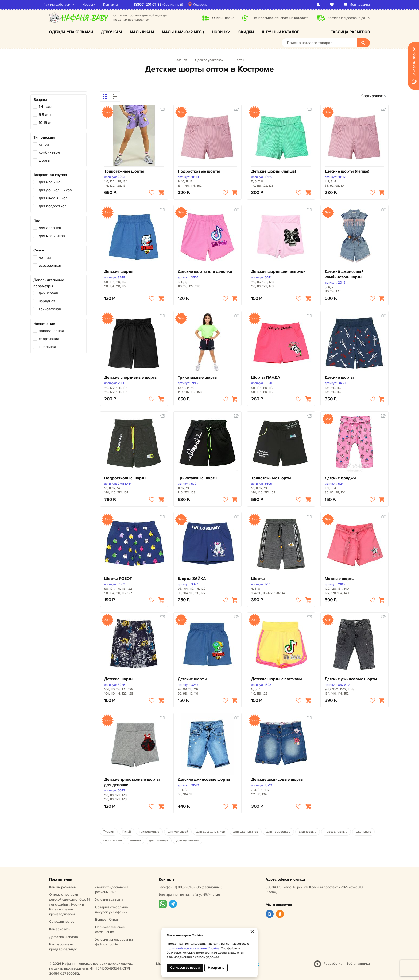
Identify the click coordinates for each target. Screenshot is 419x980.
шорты (44, 160)
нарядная (47, 301)
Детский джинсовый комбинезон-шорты (344, 274)
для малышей (51, 182)
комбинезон (49, 152)
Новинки (221, 32)
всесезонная (50, 265)
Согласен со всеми (185, 968)
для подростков (53, 206)
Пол (37, 221)
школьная (47, 347)
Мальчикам (142, 32)
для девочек (50, 228)
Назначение (44, 324)
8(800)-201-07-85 (154, 5)
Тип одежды (44, 137)
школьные (363, 832)
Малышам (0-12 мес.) (183, 32)
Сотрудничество (62, 922)
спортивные (113, 841)
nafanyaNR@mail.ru (205, 895)
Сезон (39, 250)
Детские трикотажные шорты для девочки (132, 782)
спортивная (49, 339)
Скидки (246, 32)
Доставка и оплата (64, 937)
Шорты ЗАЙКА (192, 579)
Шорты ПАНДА (266, 378)
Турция (109, 832)
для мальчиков (52, 236)
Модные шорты (340, 579)
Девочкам (111, 32)
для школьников (53, 198)
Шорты (239, 60)
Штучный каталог (281, 32)
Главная (181, 60)
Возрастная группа (50, 175)
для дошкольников (55, 190)
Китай (127, 832)
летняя (45, 257)
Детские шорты (119, 272)
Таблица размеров (350, 32)
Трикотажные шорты (124, 171)
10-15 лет (46, 123)
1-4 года (45, 107)
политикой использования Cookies (193, 948)
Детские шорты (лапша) (273, 171)
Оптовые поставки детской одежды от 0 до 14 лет (69, 904)
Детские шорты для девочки (205, 272)
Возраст (40, 100)
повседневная (51, 331)
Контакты (116, 5)
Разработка (333, 964)
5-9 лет (45, 115)
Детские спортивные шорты (131, 378)
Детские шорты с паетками (277, 679)
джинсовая (48, 293)
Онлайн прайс (223, 18)
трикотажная (50, 309)
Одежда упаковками (71, 32)
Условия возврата (109, 899)
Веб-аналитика (358, 964)
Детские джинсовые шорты (351, 679)
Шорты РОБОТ (118, 579)
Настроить (216, 968)
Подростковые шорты (199, 171)
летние (135, 841)
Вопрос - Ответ (107, 920)
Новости (95, 5)
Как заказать (60, 929)
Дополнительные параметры (49, 283)
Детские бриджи (340, 478)
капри (44, 144)
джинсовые (308, 832)
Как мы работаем (63, 5)
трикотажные (149, 832)
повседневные (336, 832)
